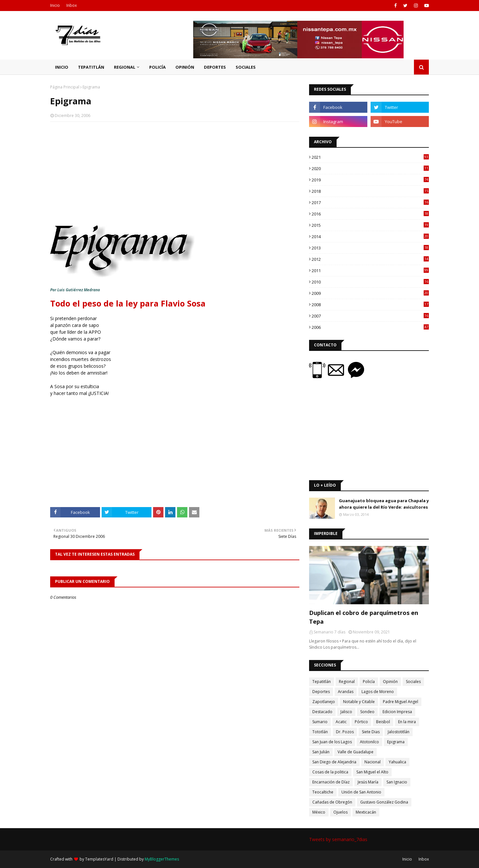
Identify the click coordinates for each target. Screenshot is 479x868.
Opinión (390, 682)
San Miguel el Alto (372, 772)
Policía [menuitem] (157, 67)
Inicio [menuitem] (62, 67)
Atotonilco (369, 742)
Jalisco (346, 712)
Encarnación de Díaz (331, 782)
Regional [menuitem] (125, 67)
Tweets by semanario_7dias (338, 839)
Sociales (413, 682)
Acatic (341, 722)
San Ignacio (397, 782)
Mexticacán (366, 812)
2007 (370, 316)
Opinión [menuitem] (185, 67)
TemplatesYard (99, 859)
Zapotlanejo (324, 702)
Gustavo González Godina (384, 802)
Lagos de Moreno (378, 692)
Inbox (72, 5)
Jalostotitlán (399, 732)
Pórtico (361, 722)
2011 (370, 271)
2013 (370, 248)
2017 (370, 203)
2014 (370, 237)
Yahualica (397, 762)
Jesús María (368, 782)
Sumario (320, 722)
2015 (370, 225)
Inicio (55, 5)
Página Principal (65, 87)
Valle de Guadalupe (356, 752)
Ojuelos (340, 812)
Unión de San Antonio (361, 792)
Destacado (322, 712)
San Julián (321, 752)
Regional (347, 682)
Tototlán (320, 732)
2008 (370, 305)
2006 (370, 327)
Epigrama (396, 742)
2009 (370, 293)
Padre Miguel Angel (401, 702)
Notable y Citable (359, 702)
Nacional (373, 762)
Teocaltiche (323, 792)
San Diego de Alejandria (334, 762)
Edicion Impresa (397, 712)
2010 (370, 282)
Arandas (346, 692)
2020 (370, 168)
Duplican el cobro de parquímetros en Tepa (364, 617)
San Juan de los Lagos (332, 742)
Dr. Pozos (345, 732)
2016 (370, 214)
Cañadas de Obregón (332, 802)
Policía (369, 682)
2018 (370, 191)
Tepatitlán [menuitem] (91, 67)
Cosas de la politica (330, 772)
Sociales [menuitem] (246, 67)
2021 (370, 157)
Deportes (321, 692)
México (319, 812)
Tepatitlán (322, 682)
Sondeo (367, 712)
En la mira (407, 722)
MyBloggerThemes (162, 859)
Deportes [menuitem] (215, 67)
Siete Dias (371, 732)
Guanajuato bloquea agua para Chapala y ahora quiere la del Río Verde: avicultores (384, 504)
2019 (370, 180)
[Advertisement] (175, 174)
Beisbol (383, 722)
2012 (370, 259)
